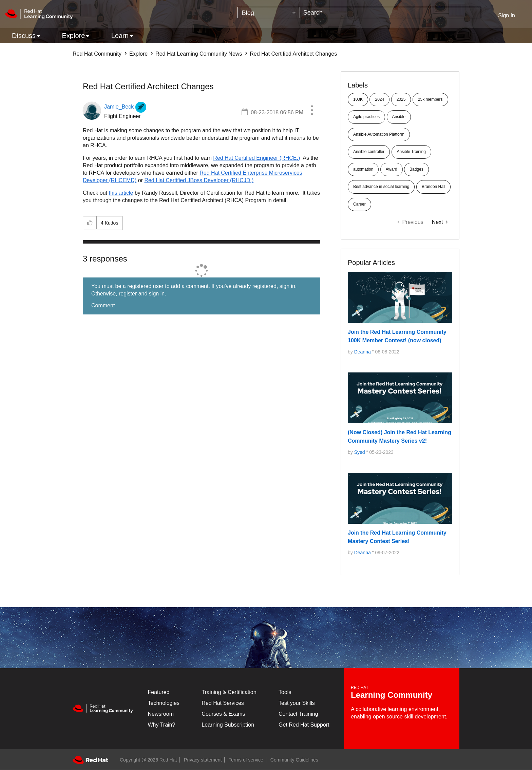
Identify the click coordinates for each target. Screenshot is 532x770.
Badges (416, 169)
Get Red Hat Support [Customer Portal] (304, 725)
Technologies (164, 703)
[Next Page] (440, 222)
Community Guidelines (294, 760)
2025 (401, 99)
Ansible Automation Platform (379, 134)
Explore (138, 54)
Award (392, 169)
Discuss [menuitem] (24, 36)
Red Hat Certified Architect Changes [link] (293, 54)
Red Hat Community (97, 54)
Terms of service (246, 760)
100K (358, 99)
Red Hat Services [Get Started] (223, 703)
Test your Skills (297, 703)
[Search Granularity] (269, 13)
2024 (379, 99)
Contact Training (298, 714)
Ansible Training (411, 152)
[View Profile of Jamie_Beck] (119, 107)
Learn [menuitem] (120, 36)
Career (359, 204)
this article (121, 193)
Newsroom (161, 714)
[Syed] (360, 452)
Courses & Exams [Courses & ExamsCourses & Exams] (223, 714)
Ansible (399, 117)
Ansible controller (369, 152)
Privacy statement (203, 760)
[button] (312, 111)
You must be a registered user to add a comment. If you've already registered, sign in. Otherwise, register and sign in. (194, 290)
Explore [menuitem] (73, 36)
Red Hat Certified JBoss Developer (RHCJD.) (199, 180)
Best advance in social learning (381, 187)
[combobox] (391, 13)
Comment (103, 305)
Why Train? (162, 725)
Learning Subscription (228, 725)
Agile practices (366, 117)
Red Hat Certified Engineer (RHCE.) (256, 158)
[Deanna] (363, 352)
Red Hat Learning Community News (199, 54)
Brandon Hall (433, 187)
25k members (430, 99)
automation (363, 169)
